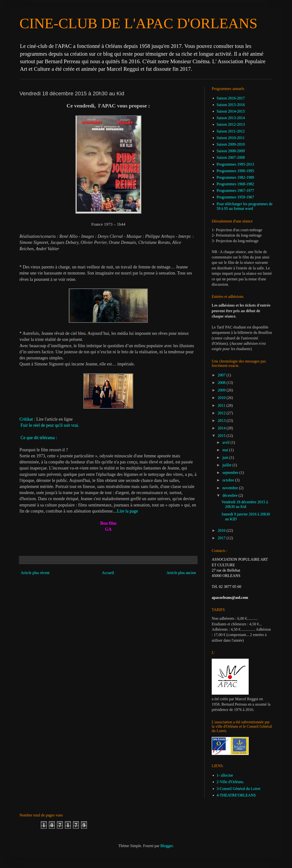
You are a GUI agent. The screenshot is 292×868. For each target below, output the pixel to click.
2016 (222, 530)
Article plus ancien (181, 573)
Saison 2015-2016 (231, 105)
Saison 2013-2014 (231, 118)
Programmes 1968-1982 (235, 184)
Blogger (167, 846)
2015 (222, 436)
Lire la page (128, 511)
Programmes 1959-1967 (235, 197)
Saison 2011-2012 (231, 131)
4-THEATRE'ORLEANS (236, 795)
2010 (222, 398)
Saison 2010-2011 (231, 138)
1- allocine (225, 775)
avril (226, 442)
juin (226, 457)
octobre (229, 480)
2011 (222, 405)
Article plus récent (35, 573)
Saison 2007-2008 (231, 157)
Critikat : (27, 419)
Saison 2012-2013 (231, 124)
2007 (222, 375)
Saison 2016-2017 (231, 98)
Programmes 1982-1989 (235, 177)
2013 (222, 421)
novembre (231, 488)
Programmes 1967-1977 (235, 190)
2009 (222, 390)
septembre (231, 473)
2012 (222, 413)
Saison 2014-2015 (231, 111)
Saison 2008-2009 (231, 151)
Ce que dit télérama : (39, 438)
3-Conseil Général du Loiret (238, 789)
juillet (227, 465)
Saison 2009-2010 (231, 144)
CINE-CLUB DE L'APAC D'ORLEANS (138, 23)
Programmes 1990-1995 (235, 171)
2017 (222, 538)
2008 (222, 383)
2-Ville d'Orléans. (230, 782)
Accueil (108, 573)
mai (226, 450)
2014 (222, 428)
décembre (230, 495)
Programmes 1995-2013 (235, 164)
